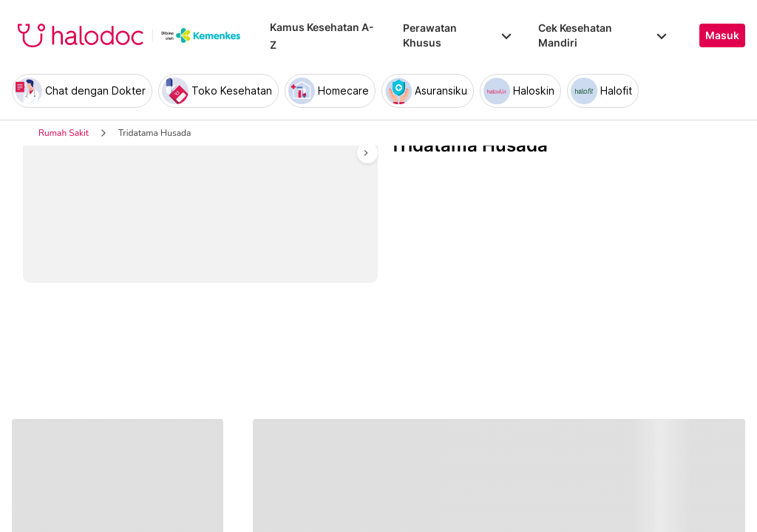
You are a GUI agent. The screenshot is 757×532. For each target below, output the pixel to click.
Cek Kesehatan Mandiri (604, 35)
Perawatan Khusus (458, 35)
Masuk (722, 35)
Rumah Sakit (64, 133)
